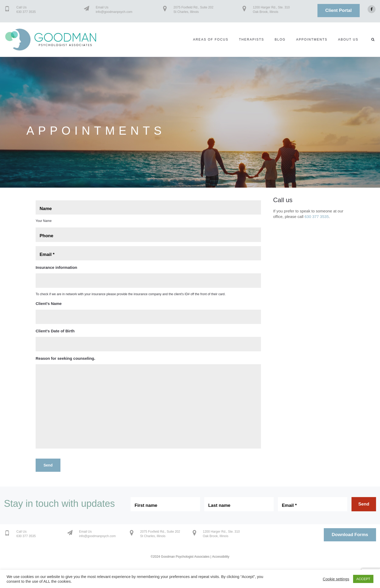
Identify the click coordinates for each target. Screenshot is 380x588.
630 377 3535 (317, 217)
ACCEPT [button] (363, 579)
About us (348, 40)
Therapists (251, 40)
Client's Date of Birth (55, 331)
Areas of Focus (211, 40)
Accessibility (221, 557)
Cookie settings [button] (336, 579)
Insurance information (56, 267)
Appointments (312, 40)
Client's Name (49, 303)
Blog (280, 40)
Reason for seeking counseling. (65, 358)
